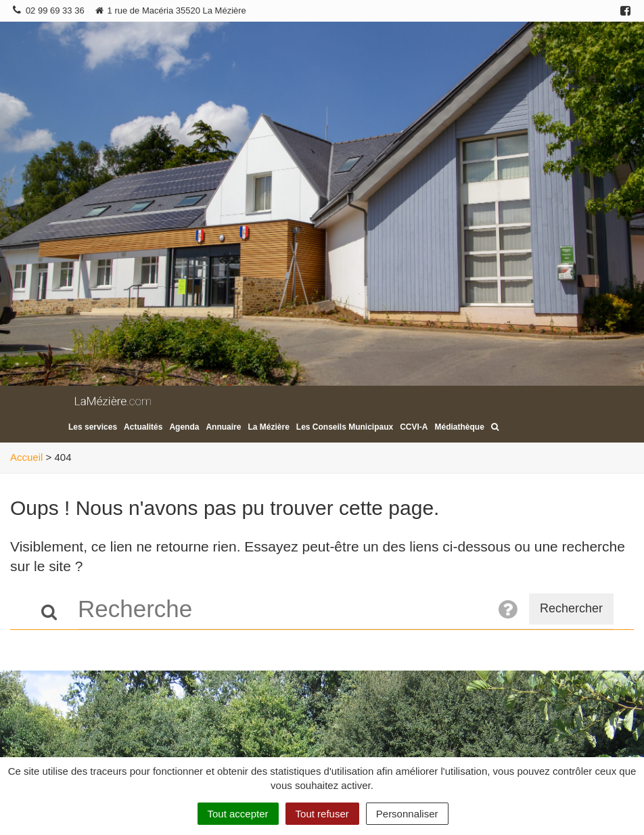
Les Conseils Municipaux (345, 427)
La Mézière (268, 427)
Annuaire (223, 427)
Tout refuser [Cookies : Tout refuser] (322, 814)
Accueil (26, 457)
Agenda (184, 427)
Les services (93, 427)
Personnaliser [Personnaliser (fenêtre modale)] (407, 814)
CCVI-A (414, 427)
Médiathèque (460, 427)
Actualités (143, 427)
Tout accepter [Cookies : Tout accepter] (238, 814)
